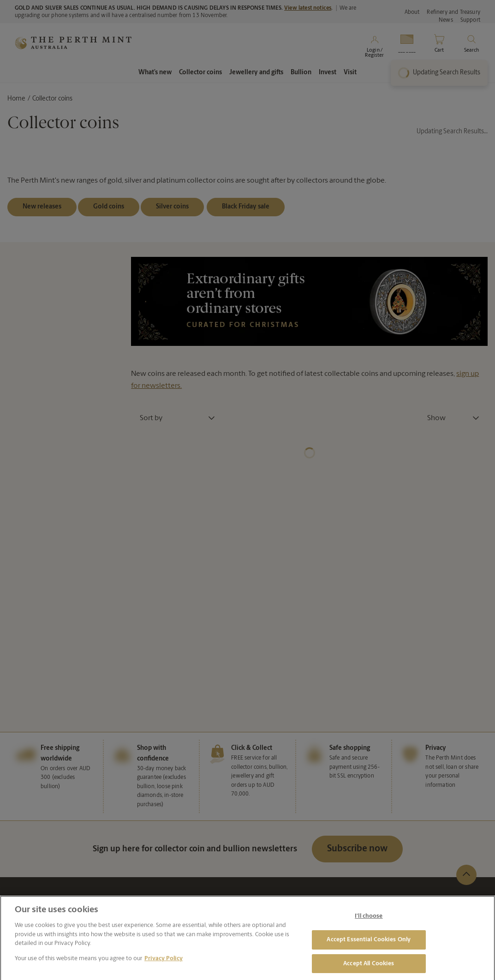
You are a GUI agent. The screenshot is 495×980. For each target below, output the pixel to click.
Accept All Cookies (369, 968)
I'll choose (369, 920)
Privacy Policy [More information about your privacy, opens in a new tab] (164, 963)
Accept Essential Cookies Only (369, 944)
